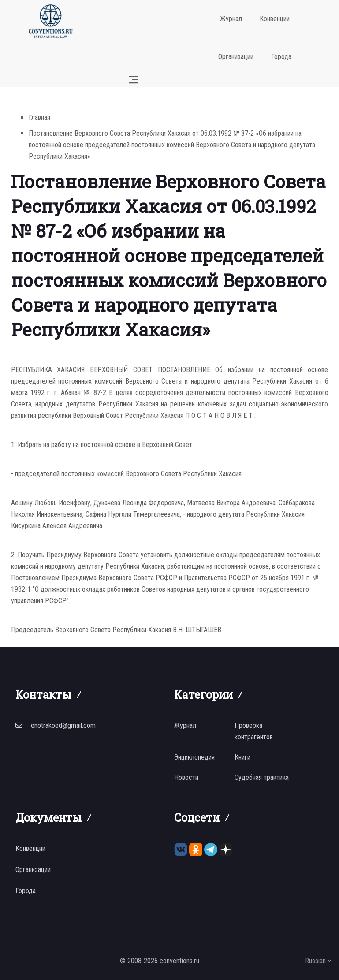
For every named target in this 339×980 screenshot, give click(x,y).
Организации (236, 57)
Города (281, 57)
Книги (242, 757)
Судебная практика (262, 777)
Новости (186, 777)
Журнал (231, 19)
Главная (39, 117)
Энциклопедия (194, 757)
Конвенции (275, 19)
